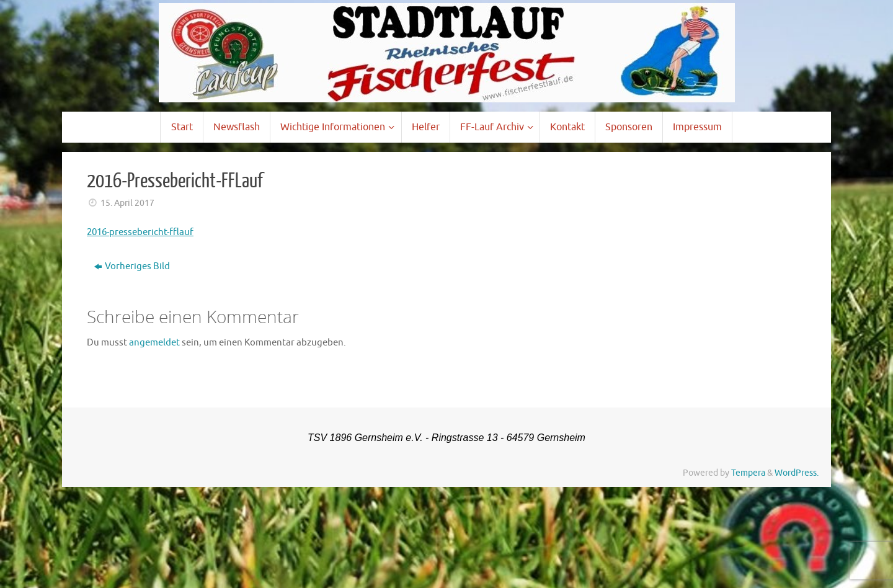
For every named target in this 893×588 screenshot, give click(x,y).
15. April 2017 (127, 203)
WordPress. (797, 473)
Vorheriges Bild (132, 266)
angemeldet (154, 343)
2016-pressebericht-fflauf (140, 232)
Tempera (748, 473)
